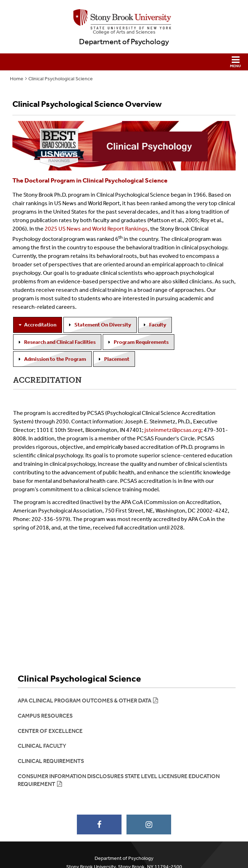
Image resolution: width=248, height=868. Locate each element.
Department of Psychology (124, 42)
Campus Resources (45, 716)
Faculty (158, 325)
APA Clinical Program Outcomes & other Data (84, 701)
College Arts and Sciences (124, 32)
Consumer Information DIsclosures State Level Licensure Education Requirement (119, 780)
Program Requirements (141, 342)
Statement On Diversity (103, 325)
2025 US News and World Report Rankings (96, 229)
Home (17, 79)
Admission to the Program (55, 359)
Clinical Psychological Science (61, 79)
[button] (124, 62)
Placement (117, 359)
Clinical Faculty (42, 746)
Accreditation (40, 325)
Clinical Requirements (51, 761)
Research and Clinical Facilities (60, 342)
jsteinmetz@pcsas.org (173, 430)
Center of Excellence (50, 731)
